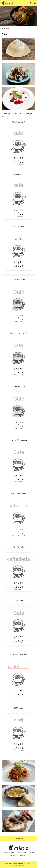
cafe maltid (20, 839)
